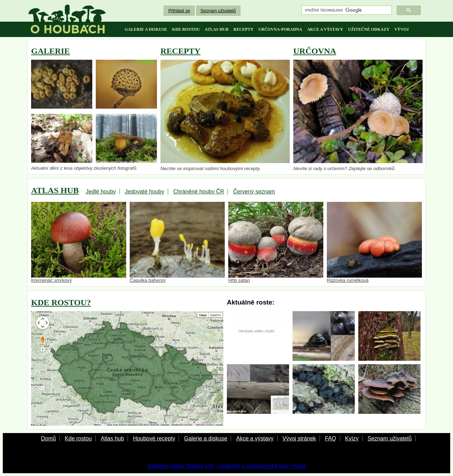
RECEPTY (181, 51)
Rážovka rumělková (374, 243)
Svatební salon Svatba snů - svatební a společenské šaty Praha (227, 466)
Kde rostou (78, 438)
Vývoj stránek (299, 438)
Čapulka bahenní (177, 243)
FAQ (330, 438)
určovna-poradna (280, 29)
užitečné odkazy (369, 29)
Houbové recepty (154, 438)
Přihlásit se (179, 11)
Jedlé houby (101, 192)
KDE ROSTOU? (61, 302)
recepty (243, 29)
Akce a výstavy (255, 438)
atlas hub (217, 29)
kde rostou (186, 29)
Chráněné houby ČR (199, 192)
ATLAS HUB (55, 190)
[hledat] (346, 10)
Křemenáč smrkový (79, 243)
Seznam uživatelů (218, 11)
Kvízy (352, 438)
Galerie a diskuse (206, 438)
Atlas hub (112, 438)
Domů (48, 438)
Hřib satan (276, 243)
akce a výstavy (325, 29)
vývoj (401, 29)
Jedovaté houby (145, 192)
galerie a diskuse (146, 29)
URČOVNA (315, 51)
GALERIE (51, 51)
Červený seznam (254, 192)
